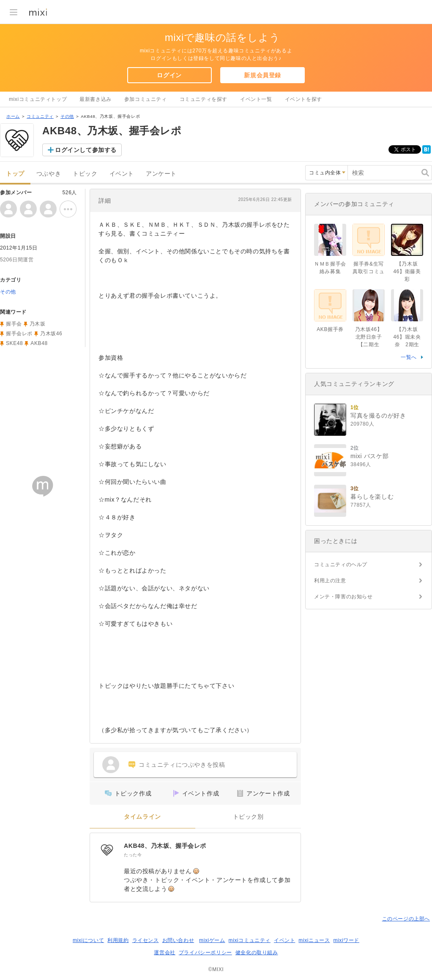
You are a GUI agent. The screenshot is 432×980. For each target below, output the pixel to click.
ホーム (13, 116)
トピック (85, 174)
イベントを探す (303, 99)
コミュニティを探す (204, 99)
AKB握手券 (330, 329)
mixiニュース (314, 940)
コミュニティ (40, 116)
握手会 (14, 324)
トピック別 (248, 817)
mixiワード (346, 940)
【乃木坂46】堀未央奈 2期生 (407, 337)
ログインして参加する (86, 150)
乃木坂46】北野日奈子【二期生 (369, 337)
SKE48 (14, 343)
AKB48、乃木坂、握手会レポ (165, 846)
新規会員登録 (262, 75)
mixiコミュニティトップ (38, 99)
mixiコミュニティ (250, 940)
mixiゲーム (212, 940)
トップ (15, 174)
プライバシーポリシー (205, 953)
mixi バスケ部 (369, 456)
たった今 (133, 855)
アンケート (161, 174)
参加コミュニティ (146, 99)
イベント (122, 174)
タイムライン (142, 817)
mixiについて (88, 940)
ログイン (169, 75)
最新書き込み (96, 99)
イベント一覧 (256, 99)
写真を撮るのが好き (378, 415)
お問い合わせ (178, 940)
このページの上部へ (406, 919)
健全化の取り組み (257, 953)
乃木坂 (38, 324)
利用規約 (118, 940)
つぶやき (49, 174)
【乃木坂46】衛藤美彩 (407, 271)
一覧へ (409, 357)
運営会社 (164, 953)
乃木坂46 (51, 334)
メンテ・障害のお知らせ (343, 597)
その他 (67, 116)
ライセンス (146, 940)
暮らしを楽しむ (372, 497)
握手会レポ (19, 334)
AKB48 (39, 343)
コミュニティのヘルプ (341, 565)
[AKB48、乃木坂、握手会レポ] (107, 850)
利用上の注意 (330, 581)
